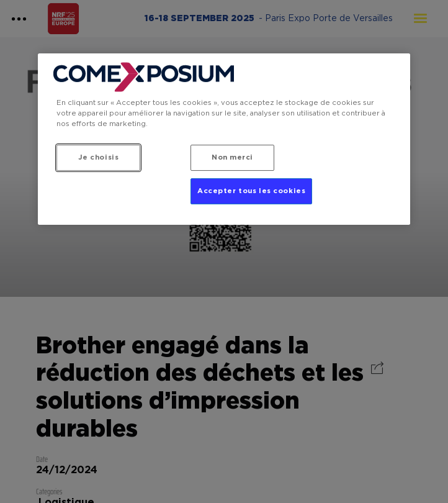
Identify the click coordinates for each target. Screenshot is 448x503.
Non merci (232, 157)
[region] (224, 139)
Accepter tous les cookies (251, 192)
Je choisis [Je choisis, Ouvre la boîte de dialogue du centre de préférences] (99, 157)
